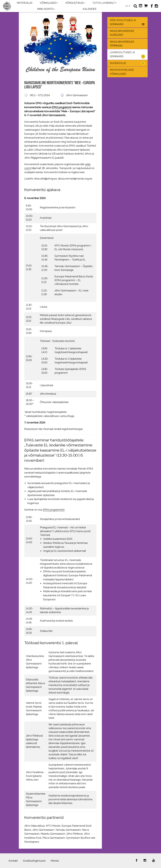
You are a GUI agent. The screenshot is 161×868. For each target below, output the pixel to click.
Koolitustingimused (34, 861)
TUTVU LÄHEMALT (104, 3)
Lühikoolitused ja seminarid (127, 55)
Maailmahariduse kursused (122, 33)
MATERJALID (25, 3)
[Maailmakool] (7, 6)
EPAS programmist (54, 510)
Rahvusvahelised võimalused (122, 72)
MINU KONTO (45, 9)
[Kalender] (141, 6)
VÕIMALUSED (48, 3)
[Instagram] (156, 6)
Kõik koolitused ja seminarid (127, 22)
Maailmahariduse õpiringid (122, 44)
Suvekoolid (127, 63)
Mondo (55, 861)
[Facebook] (152, 6)
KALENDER (90, 9)
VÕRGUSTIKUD (74, 3)
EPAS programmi (61, 107)
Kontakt (13, 861)
